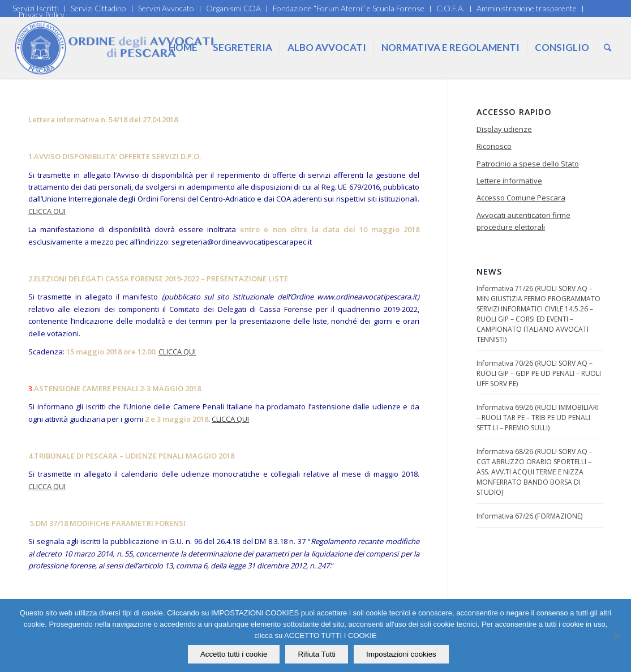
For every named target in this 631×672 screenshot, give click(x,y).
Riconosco (494, 146)
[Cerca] (608, 48)
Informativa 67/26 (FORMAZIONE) (529, 516)
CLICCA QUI (47, 211)
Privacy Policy (41, 14)
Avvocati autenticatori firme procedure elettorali (523, 221)
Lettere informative (509, 181)
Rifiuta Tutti (317, 654)
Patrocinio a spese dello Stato (528, 164)
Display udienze (504, 129)
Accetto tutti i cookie (234, 654)
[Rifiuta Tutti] (617, 636)
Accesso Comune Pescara (521, 198)
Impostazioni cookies (401, 654)
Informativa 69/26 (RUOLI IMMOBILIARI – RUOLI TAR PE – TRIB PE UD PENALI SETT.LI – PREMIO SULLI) (538, 418)
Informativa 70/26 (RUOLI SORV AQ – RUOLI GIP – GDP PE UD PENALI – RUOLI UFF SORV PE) (539, 373)
